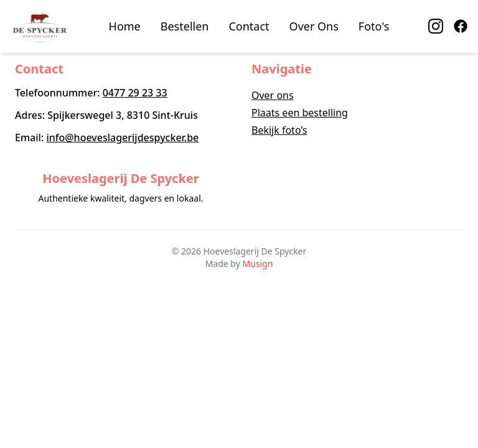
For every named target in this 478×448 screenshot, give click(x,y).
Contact (249, 26)
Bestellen (185, 26)
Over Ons (314, 26)
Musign (257, 264)
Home (125, 26)
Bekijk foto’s (279, 130)
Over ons (273, 95)
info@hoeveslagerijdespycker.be (122, 138)
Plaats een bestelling (300, 113)
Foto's (374, 26)
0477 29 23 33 (135, 93)
